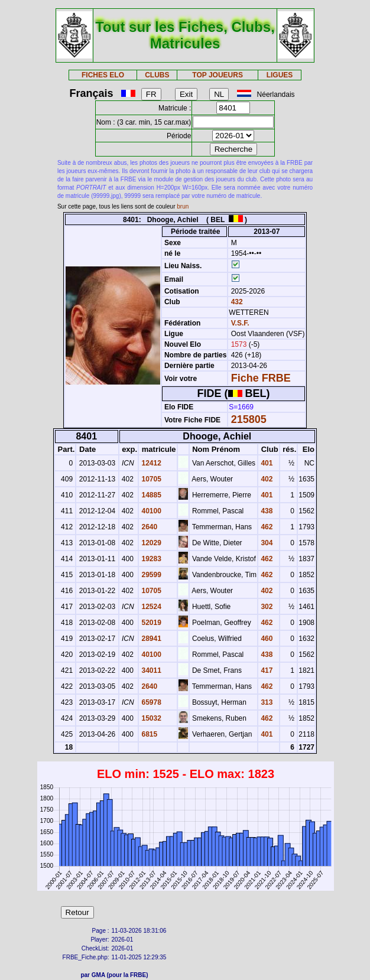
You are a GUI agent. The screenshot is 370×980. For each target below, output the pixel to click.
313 (266, 702)
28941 (150, 639)
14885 (150, 495)
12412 (150, 463)
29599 (150, 575)
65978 (150, 702)
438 (266, 511)
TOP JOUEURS (218, 75)
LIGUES (280, 75)
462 (266, 527)
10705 (150, 479)
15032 (150, 718)
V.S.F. (240, 323)
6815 (148, 734)
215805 (249, 419)
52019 (150, 623)
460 (266, 639)
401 (266, 463)
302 (266, 607)
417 (266, 670)
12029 (150, 543)
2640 (148, 527)
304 (266, 543)
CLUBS (157, 75)
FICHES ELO (103, 75)
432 (236, 302)
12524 (150, 607)
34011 (150, 670)
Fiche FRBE (261, 378)
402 (266, 479)
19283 (150, 559)
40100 (150, 511)
